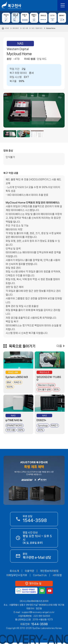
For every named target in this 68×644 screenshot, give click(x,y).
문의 (37, 556)
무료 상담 (35, 519)
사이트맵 (57, 575)
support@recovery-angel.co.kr (38, 612)
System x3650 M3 (17, 377)
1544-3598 (53, 5)
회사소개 (14, 571)
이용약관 (29, 571)
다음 (59, 346)
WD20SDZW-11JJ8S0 (49, 378)
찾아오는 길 (35, 583)
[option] (34, 110)
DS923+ (41, 420)
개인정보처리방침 (49, 571)
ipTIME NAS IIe (14, 420)
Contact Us (40, 575)
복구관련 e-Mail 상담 (43, 5)
